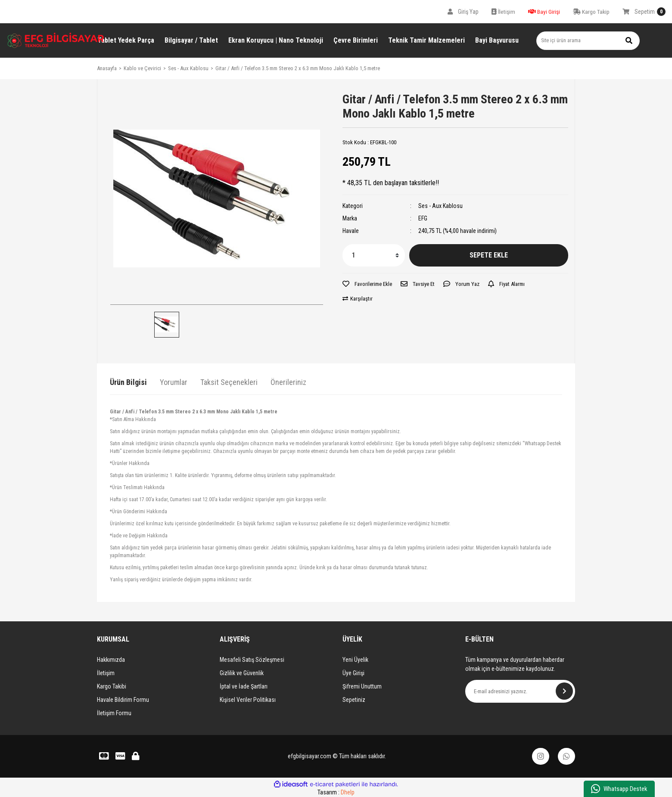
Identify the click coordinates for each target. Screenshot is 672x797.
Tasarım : (336, 792)
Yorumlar (174, 382)
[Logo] (56, 40)
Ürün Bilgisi (128, 382)
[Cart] (644, 12)
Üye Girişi (353, 673)
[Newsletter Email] (520, 691)
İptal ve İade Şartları (244, 686)
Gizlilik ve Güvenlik (242, 673)
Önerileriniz (288, 382)
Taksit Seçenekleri (229, 382)
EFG (423, 218)
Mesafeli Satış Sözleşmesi (252, 660)
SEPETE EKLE (489, 255)
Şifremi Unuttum (362, 686)
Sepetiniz (354, 700)
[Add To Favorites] (367, 284)
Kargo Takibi (112, 686)
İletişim (106, 673)
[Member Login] (463, 12)
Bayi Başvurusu (497, 40)
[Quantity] (374, 255)
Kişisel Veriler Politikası (248, 700)
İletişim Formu (114, 713)
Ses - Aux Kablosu (440, 206)
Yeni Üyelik (355, 660)
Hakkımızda (111, 660)
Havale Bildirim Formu (123, 700)
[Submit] (564, 691)
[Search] (588, 41)
